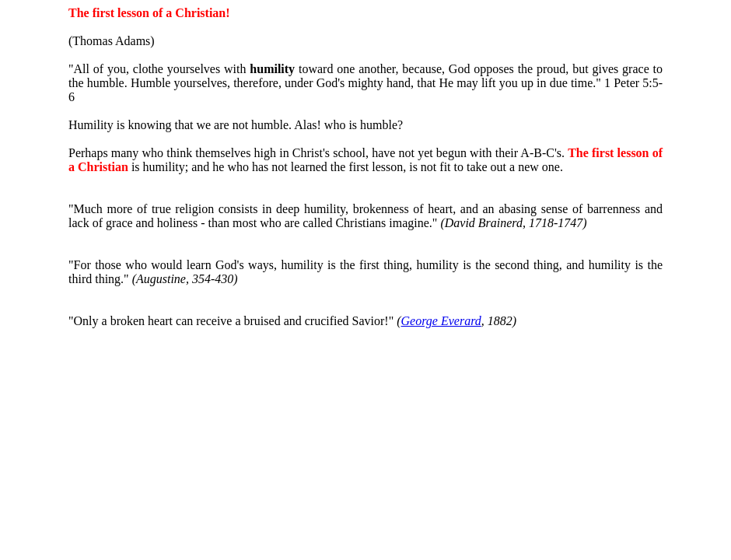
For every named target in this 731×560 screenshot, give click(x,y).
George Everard (441, 321)
